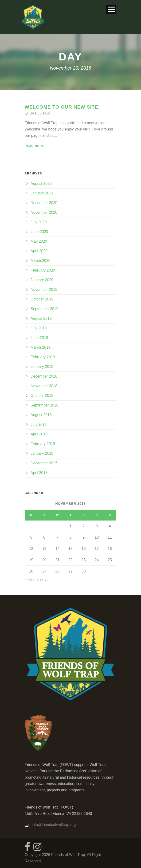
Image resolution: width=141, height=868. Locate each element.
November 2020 (44, 212)
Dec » (42, 580)
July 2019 (39, 328)
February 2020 (43, 270)
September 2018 (44, 405)
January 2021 (42, 193)
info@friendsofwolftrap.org (54, 825)
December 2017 (44, 463)
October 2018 (42, 396)
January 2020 (42, 280)
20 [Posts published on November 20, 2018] (44, 560)
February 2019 (43, 357)
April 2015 (39, 473)
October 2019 (42, 299)
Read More (34, 146)
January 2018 (42, 453)
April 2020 (39, 251)
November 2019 (44, 290)
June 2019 (39, 338)
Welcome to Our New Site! (62, 107)
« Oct (29, 580)
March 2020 (41, 261)
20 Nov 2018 (40, 113)
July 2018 (39, 424)
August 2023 (41, 183)
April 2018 (39, 434)
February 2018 (43, 444)
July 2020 (39, 222)
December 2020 (44, 203)
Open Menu (111, 9)
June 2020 (39, 232)
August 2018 (41, 415)
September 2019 (44, 309)
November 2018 (44, 386)
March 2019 (41, 347)
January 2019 (42, 367)
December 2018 (44, 376)
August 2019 (41, 318)
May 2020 (39, 241)
